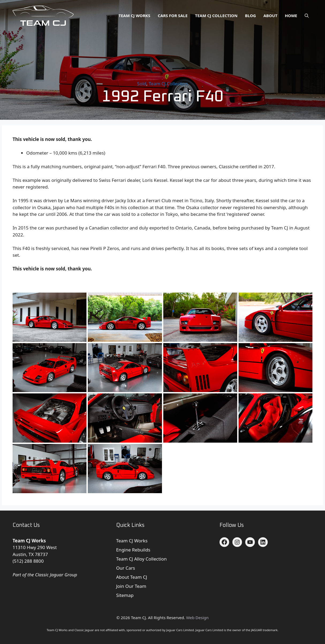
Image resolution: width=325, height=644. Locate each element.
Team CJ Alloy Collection (141, 559)
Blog (250, 16)
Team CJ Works (134, 16)
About (270, 16)
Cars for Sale (173, 16)
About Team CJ (132, 577)
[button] (307, 16)
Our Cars (126, 568)
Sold (142, 84)
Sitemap (125, 595)
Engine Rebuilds (133, 550)
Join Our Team (131, 586)
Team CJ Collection (216, 16)
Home (291, 16)
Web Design (197, 618)
